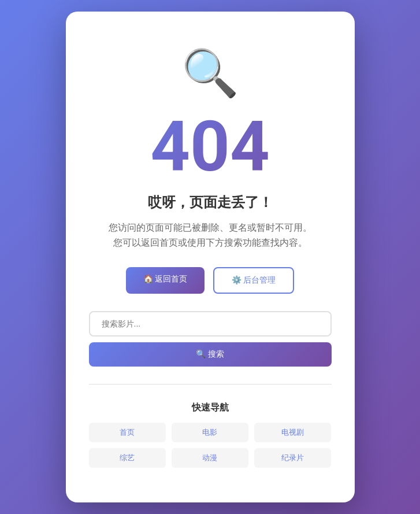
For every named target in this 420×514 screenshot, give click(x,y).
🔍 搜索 (210, 354)
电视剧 (293, 432)
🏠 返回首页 (165, 279)
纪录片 (293, 458)
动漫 (210, 458)
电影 (210, 432)
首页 (127, 432)
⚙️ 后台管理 (254, 280)
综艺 (127, 458)
